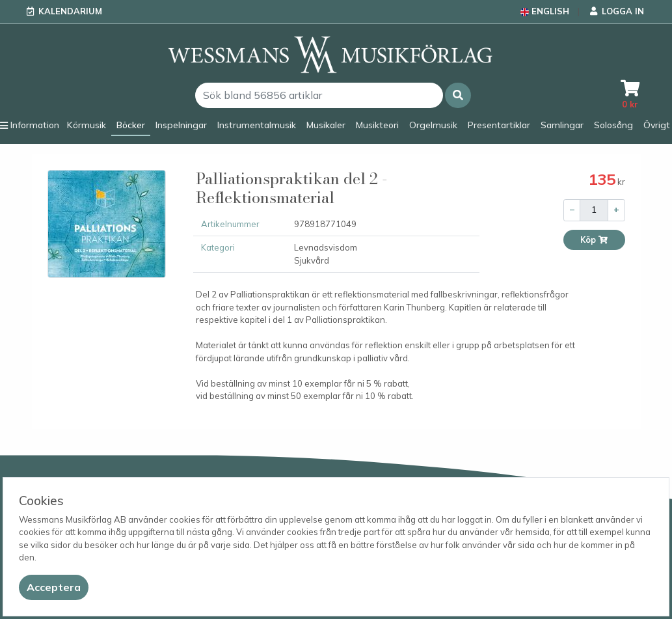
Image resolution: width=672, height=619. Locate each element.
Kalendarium (70, 11)
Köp (594, 240)
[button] (458, 95)
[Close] (54, 587)
